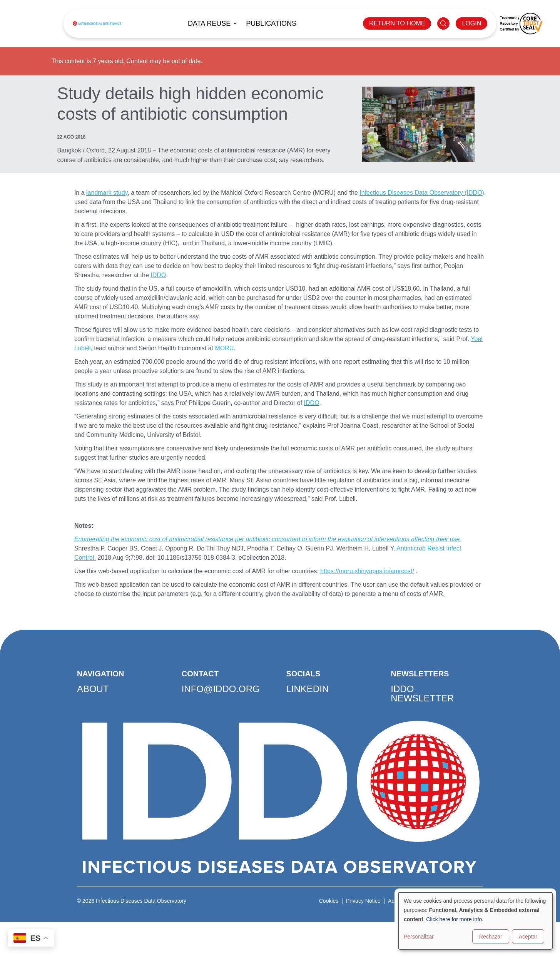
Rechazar (491, 937)
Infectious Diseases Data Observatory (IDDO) (422, 193)
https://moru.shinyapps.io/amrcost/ (367, 571)
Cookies (329, 901)
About (93, 689)
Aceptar (528, 937)
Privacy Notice (363, 901)
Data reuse (209, 23)
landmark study (107, 193)
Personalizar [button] (419, 937)
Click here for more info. (455, 919)
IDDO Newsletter (422, 693)
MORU (224, 348)
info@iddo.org (221, 689)
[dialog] (475, 921)
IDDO (158, 275)
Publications (271, 23)
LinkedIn (308, 689)
